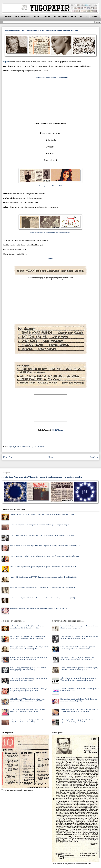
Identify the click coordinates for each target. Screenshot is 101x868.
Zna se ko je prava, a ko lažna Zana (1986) (50, 186)
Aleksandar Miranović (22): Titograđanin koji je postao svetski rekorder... (50, 233)
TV (38, 447)
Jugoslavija (12, 447)
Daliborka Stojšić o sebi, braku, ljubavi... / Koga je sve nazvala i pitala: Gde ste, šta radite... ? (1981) (42, 514)
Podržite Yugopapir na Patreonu (65, 16)
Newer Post (8, 457)
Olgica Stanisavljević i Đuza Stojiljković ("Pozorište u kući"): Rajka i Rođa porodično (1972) (40, 525)
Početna (8, 16)
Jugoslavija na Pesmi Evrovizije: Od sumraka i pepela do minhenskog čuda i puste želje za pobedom (42, 477)
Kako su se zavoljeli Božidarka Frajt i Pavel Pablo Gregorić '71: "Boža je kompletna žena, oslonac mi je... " (45, 546)
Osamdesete (26, 447)
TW (56, 430)
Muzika (19, 447)
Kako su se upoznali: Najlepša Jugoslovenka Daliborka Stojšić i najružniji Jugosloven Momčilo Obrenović (44, 556)
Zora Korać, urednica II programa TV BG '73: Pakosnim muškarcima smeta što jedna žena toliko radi (43, 587)
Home (51, 457)
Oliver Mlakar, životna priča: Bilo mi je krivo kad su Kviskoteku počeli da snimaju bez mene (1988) (42, 535)
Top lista (34, 447)
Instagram (95, 16)
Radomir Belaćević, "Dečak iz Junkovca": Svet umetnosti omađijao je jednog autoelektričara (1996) (42, 598)
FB (81, 16)
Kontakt (37, 16)
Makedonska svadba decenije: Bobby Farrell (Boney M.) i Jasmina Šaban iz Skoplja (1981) (39, 608)
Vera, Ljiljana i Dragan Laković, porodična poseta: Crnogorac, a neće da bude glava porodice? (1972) (43, 567)
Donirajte (47, 16)
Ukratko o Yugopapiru (22, 16)
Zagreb (42, 447)
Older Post (94, 457)
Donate (60, 430)
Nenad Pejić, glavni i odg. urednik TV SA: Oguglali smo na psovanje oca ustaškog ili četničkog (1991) (43, 577)
